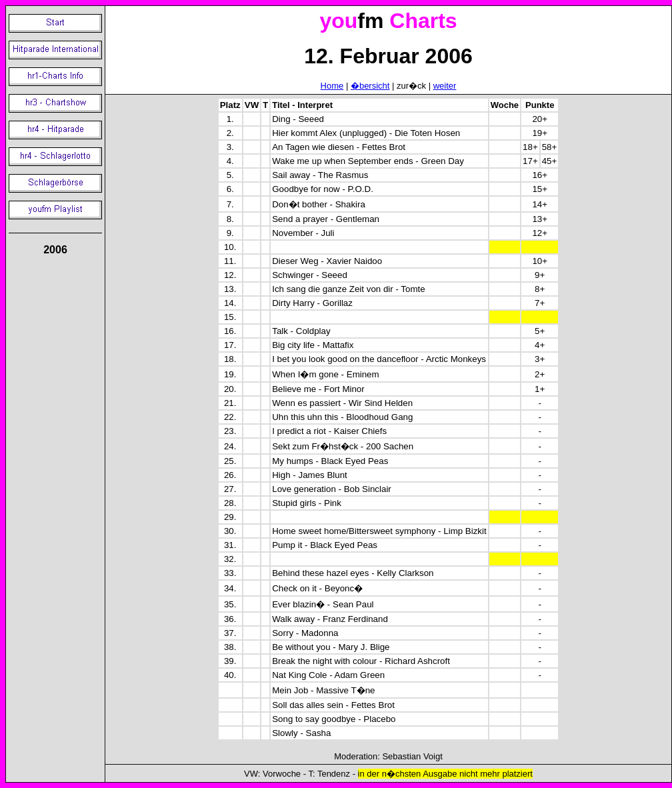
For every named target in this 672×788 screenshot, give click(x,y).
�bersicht (370, 86)
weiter (445, 86)
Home (332, 86)
